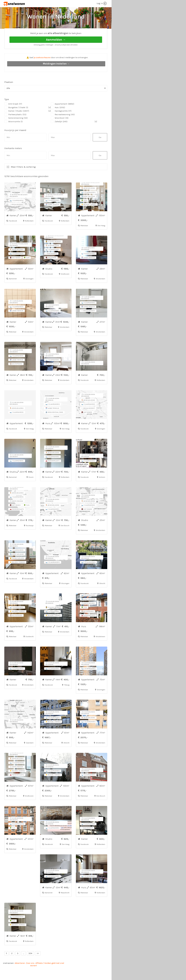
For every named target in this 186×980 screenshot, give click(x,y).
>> (38, 964)
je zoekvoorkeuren (42, 68)
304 (30, 964)
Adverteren (20, 974)
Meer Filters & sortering (23, 178)
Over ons (30, 974)
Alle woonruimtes (36, 33)
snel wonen (8, 974)
